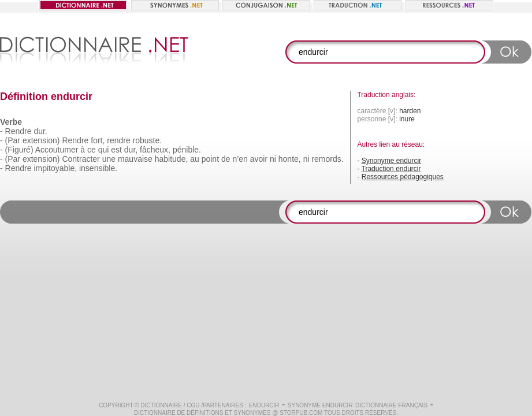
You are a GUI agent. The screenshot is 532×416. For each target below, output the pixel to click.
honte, (290, 159)
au (195, 159)
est (116, 150)
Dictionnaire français (391, 405)
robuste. (148, 140)
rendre (118, 140)
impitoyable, (55, 168)
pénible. (187, 150)
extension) (41, 140)
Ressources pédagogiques (403, 177)
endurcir (264, 405)
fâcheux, (155, 150)
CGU (193, 405)
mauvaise (135, 159)
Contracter (81, 159)
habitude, (172, 159)
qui (104, 150)
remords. (327, 159)
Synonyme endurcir (391, 161)
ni (273, 159)
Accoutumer (57, 150)
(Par (13, 140)
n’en (240, 159)
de (226, 159)
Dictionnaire (161, 405)
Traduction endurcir (391, 169)
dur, (131, 150)
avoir (259, 159)
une (109, 159)
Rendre (18, 131)
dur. (40, 131)
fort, (98, 140)
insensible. (98, 168)
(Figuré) (19, 150)
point (210, 159)
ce (92, 150)
